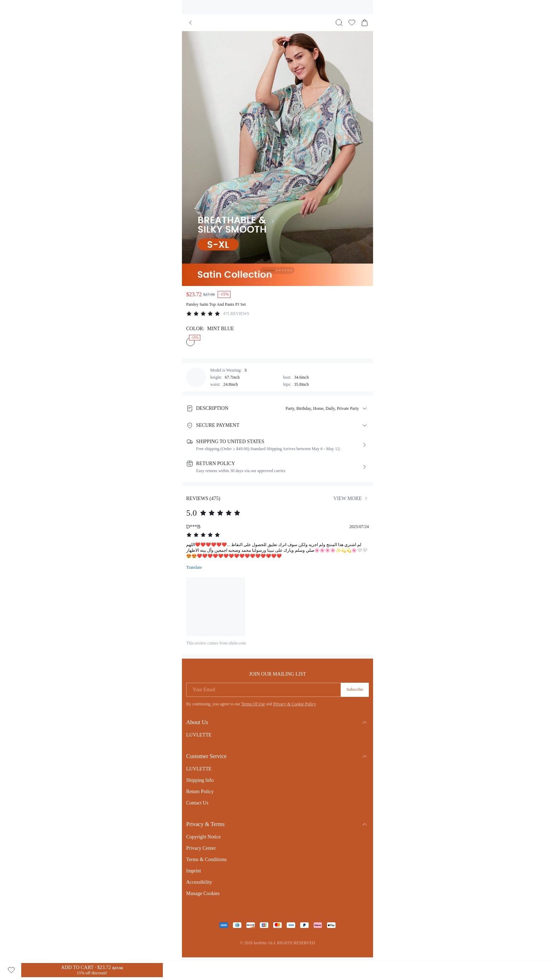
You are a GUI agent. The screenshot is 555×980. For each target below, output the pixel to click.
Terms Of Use (253, 704)
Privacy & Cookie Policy (294, 704)
